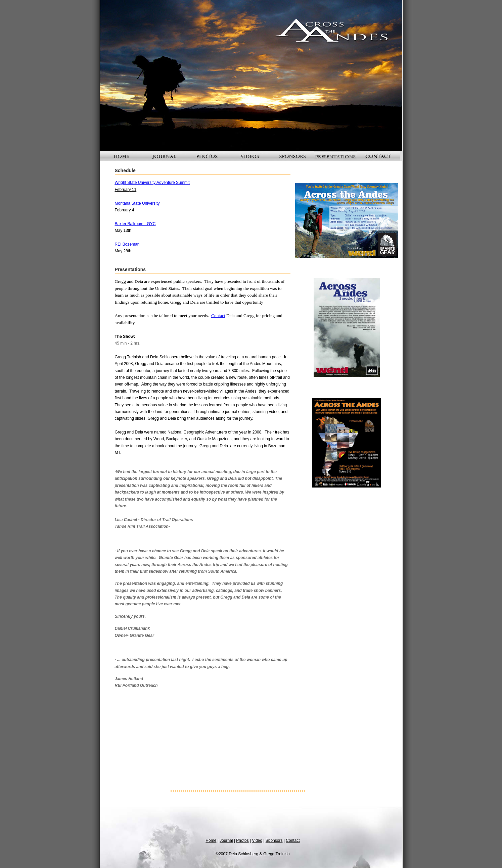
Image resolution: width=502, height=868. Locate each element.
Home (211, 840)
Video (257, 840)
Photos (242, 840)
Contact (218, 316)
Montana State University (137, 203)
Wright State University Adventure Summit (152, 183)
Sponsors (274, 840)
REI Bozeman (127, 244)
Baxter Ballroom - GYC (135, 224)
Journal (226, 840)
